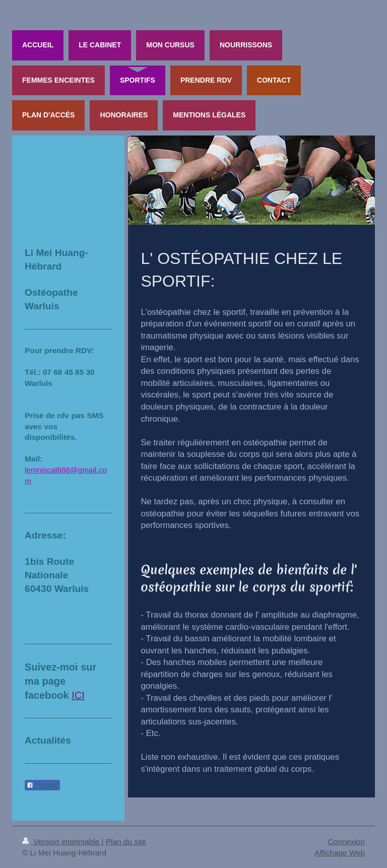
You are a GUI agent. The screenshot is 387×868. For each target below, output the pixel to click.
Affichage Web (340, 853)
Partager (42, 785)
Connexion (346, 842)
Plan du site (126, 842)
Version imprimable (62, 842)
